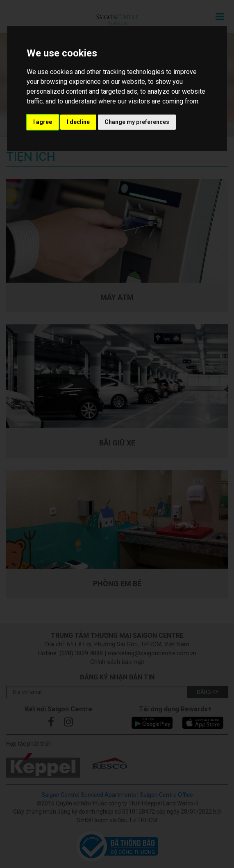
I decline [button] (78, 122)
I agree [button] (43, 122)
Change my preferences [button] (137, 122)
